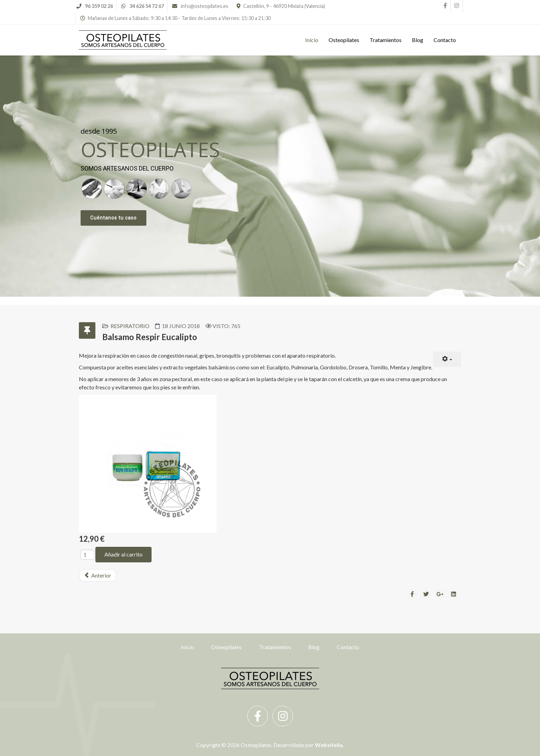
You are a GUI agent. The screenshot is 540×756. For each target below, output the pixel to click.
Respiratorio (130, 326)
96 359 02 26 (99, 6)
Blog (418, 40)
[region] (270, 176)
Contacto (445, 40)
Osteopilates (344, 40)
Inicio (312, 40)
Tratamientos (386, 40)
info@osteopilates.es (205, 6)
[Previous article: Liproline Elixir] (98, 575)
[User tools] (447, 359)
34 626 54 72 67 (147, 6)
